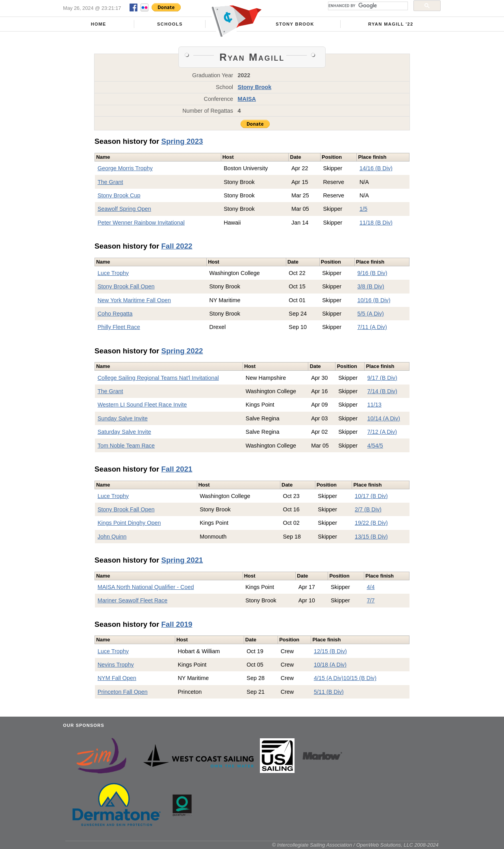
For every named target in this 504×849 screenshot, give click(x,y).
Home (99, 24)
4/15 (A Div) (329, 678)
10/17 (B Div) (371, 496)
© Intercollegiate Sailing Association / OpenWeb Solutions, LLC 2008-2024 (355, 845)
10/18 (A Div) (330, 665)
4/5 (371, 446)
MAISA (247, 99)
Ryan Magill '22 (391, 24)
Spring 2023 (182, 141)
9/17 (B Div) (382, 378)
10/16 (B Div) (374, 300)
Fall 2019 (177, 624)
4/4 (371, 587)
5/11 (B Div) (329, 692)
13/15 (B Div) (371, 537)
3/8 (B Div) (371, 286)
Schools (170, 24)
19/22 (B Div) (371, 523)
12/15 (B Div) (330, 651)
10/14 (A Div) (384, 418)
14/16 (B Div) (376, 168)
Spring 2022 (182, 351)
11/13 (374, 405)
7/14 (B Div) (382, 391)
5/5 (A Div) (371, 314)
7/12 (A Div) (382, 432)
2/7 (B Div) (368, 509)
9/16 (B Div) (372, 273)
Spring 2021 (182, 560)
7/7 (371, 600)
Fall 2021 (177, 469)
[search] (367, 6)
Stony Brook (295, 24)
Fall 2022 (177, 246)
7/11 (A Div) (372, 327)
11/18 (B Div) (376, 223)
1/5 (363, 209)
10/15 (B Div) (360, 678)
